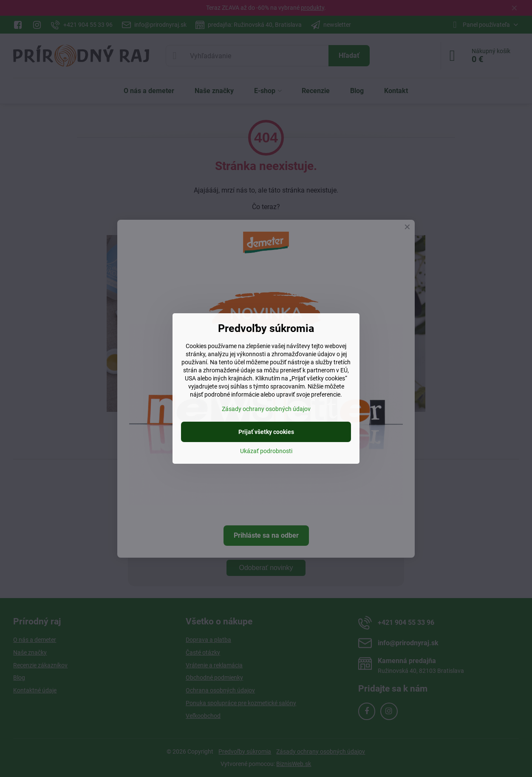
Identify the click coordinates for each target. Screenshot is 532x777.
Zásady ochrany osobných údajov (266, 409)
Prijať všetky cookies (266, 432)
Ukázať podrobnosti (266, 451)
